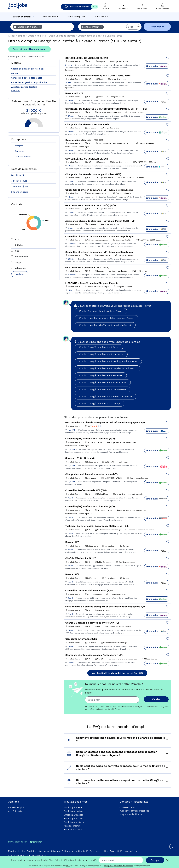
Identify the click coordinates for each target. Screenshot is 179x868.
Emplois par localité (74, 819)
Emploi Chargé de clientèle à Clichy (99, 403)
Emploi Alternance (73, 830)
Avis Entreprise (16, 811)
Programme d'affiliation (131, 814)
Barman (15, 73)
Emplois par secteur (74, 811)
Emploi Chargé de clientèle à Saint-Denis (103, 382)
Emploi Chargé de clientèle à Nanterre (101, 354)
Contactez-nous (127, 807)
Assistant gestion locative (24, 87)
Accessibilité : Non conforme (124, 851)
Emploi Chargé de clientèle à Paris (99, 347)
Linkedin (36, 842)
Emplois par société (73, 815)
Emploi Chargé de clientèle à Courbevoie (102, 389)
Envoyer (155, 860)
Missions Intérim (72, 826)
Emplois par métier (73, 807)
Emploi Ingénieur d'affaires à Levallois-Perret (105, 325)
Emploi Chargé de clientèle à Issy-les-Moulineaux (108, 368)
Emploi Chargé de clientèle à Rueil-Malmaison (106, 396)
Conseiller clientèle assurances (27, 78)
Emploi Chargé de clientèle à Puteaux (101, 375)
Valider (20, 274)
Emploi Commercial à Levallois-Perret (101, 311)
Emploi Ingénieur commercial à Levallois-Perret (106, 318)
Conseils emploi (16, 807)
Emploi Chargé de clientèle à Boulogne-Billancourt (108, 361)
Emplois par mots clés (75, 822)
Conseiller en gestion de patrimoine (29, 82)
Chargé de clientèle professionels (28, 69)
